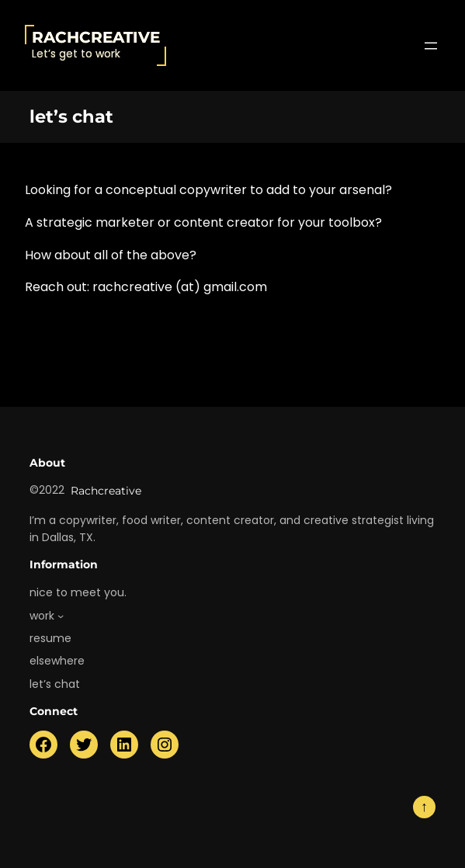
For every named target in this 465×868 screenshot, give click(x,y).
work (42, 616)
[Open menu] (431, 46)
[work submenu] (61, 616)
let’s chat (55, 684)
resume (50, 638)
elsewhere (57, 661)
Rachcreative (96, 37)
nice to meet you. (78, 592)
